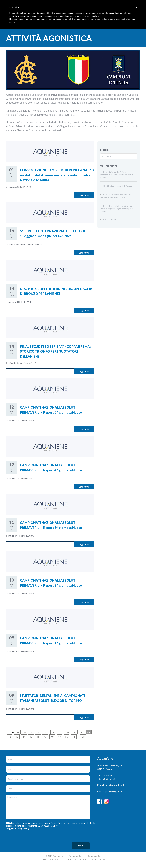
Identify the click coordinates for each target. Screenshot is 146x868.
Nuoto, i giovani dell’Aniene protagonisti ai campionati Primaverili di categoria (117, 175)
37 (60, 732)
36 (53, 732)
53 (83, 737)
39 (75, 732)
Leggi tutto (84, 195)
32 (25, 732)
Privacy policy (75, 860)
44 (24, 737)
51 (74, 737)
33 (32, 732)
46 (38, 737)
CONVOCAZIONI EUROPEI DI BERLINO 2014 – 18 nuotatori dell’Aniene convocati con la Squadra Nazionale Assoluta (57, 175)
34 (39, 732)
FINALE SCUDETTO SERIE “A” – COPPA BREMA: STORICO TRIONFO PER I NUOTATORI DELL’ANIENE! (55, 351)
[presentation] (18, 845)
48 (52, 737)
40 (82, 732)
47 (45, 737)
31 (18, 732)
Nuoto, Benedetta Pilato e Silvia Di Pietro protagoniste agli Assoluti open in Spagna (117, 209)
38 (68, 732)
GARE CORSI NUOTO (112, 220)
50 (67, 737)
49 (59, 737)
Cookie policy (94, 860)
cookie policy (92, 16)
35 (46, 732)
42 (10, 737)
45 (31, 737)
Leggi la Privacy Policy (18, 833)
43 (17, 737)
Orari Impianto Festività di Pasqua (117, 186)
